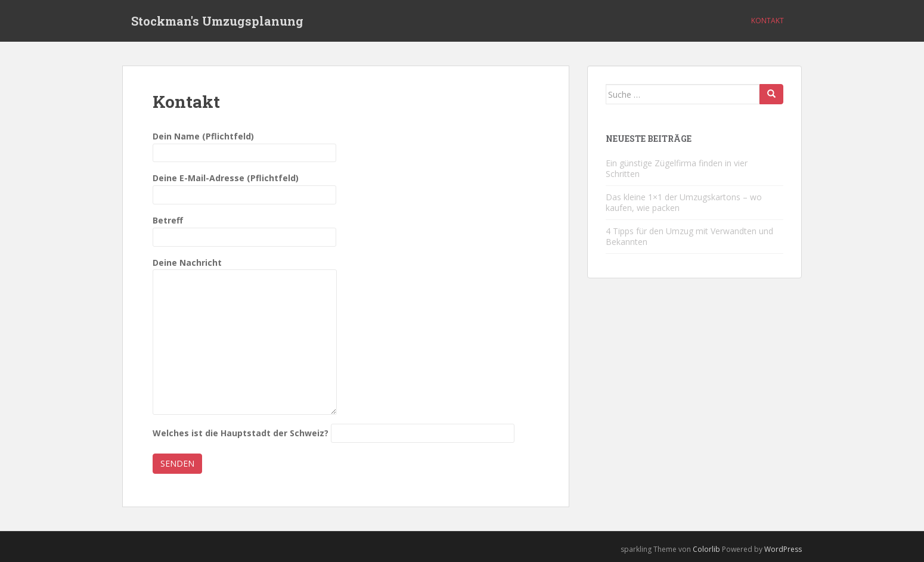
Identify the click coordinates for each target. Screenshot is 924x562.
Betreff (244, 229)
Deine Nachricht (245, 270)
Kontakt (768, 21)
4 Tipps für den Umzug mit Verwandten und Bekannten (689, 236)
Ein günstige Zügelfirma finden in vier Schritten (677, 168)
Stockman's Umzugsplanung (217, 21)
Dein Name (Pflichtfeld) (244, 145)
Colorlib (706, 549)
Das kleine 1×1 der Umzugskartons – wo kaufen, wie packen (684, 202)
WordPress (783, 549)
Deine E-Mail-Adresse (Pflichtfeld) (244, 186)
